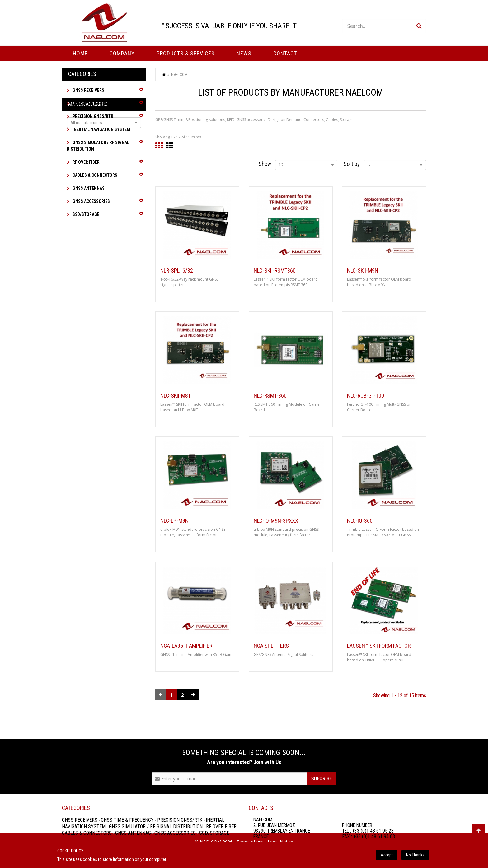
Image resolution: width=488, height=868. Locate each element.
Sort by (352, 164)
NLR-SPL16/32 (177, 271)
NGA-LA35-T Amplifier (186, 646)
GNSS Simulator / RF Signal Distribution (98, 146)
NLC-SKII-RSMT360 (275, 271)
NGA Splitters (271, 646)
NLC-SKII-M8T (176, 396)
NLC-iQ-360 (360, 521)
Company (122, 53)
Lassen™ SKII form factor (379, 646)
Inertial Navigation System (101, 129)
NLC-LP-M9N (174, 521)
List (170, 146)
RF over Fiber (86, 162)
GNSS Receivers (88, 90)
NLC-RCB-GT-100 (366, 396)
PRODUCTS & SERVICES (186, 53)
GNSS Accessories (91, 201)
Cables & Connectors (94, 175)
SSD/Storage (85, 214)
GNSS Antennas (88, 188)
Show (265, 164)
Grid (159, 146)
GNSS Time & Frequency (96, 103)
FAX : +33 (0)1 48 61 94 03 (368, 836)
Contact (285, 53)
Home (80, 53)
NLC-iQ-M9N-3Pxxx (276, 521)
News (244, 53)
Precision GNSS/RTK (92, 116)
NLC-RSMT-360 (270, 396)
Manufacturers (88, 237)
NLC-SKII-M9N (363, 271)
